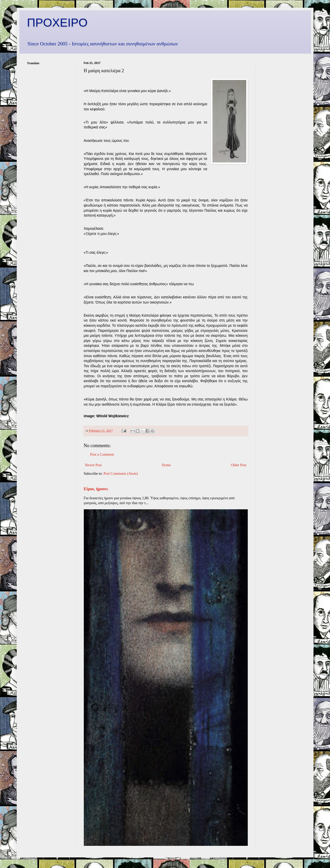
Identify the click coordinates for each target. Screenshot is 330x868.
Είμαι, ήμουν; (96, 489)
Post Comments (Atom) (121, 474)
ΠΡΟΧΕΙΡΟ (57, 23)
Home (166, 465)
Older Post (239, 465)
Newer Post (93, 465)
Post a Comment (102, 455)
